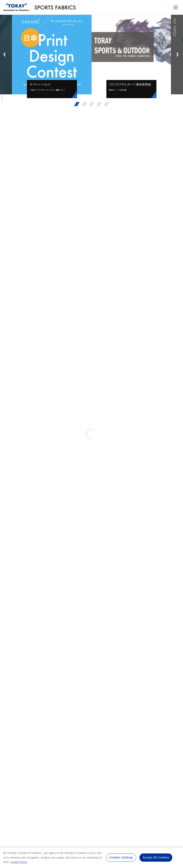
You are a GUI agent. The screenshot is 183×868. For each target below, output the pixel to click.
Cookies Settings (121, 857)
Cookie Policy (19, 862)
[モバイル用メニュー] (176, 7)
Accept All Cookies (156, 857)
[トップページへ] (16, 6)
